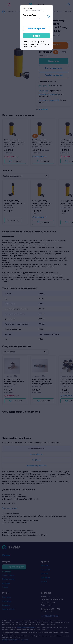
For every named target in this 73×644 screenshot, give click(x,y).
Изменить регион (37, 28)
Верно (36, 36)
